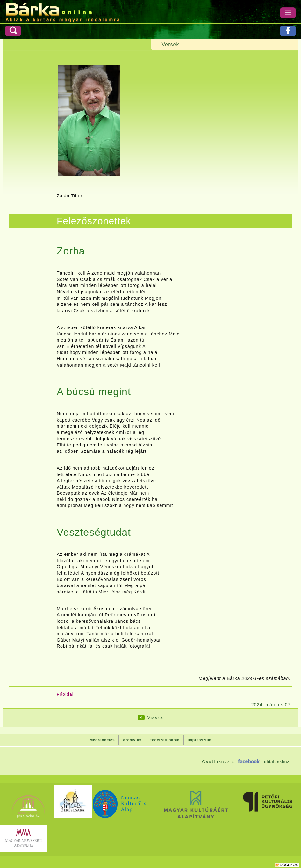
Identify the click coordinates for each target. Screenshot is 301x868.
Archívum (132, 740)
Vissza (155, 717)
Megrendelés (102, 740)
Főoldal (65, 694)
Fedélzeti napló (165, 740)
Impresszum (200, 740)
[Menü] (288, 13)
